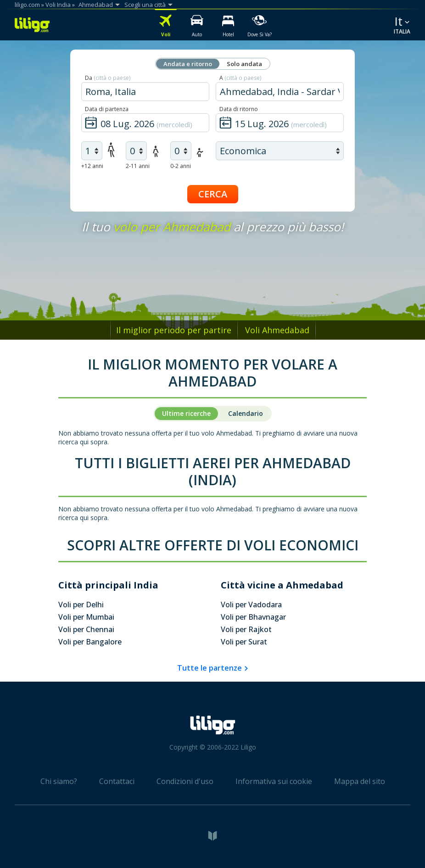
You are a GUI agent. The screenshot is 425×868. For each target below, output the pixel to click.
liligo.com (27, 5)
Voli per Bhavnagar (253, 617)
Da (108, 78)
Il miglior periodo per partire (174, 330)
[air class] (280, 151)
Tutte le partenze (210, 668)
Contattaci (117, 781)
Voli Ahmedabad (277, 330)
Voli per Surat (244, 642)
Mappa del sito (360, 781)
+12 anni (92, 166)
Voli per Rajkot (246, 629)
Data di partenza (107, 109)
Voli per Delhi (81, 605)
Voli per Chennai (86, 629)
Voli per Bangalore (90, 642)
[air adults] (92, 151)
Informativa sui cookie (274, 781)
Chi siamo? (59, 781)
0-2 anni (181, 166)
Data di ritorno (239, 109)
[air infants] (181, 151)
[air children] (136, 151)
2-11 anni (138, 166)
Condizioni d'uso (185, 781)
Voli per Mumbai (86, 617)
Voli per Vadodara (251, 605)
